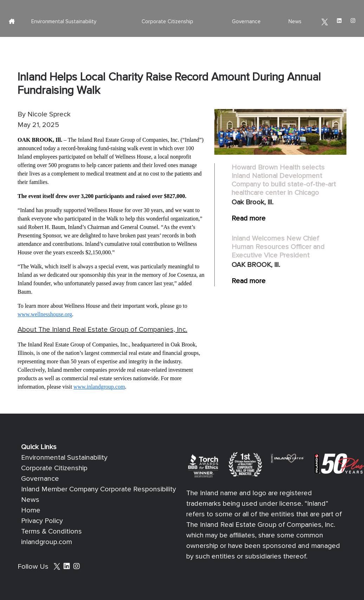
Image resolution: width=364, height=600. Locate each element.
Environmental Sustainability (64, 21)
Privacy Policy (42, 521)
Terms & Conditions (51, 531)
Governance (246, 21)
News (295, 21)
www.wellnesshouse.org (45, 314)
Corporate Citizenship (167, 21)
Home (31, 510)
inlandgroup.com (47, 542)
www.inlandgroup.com (99, 387)
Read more (249, 218)
